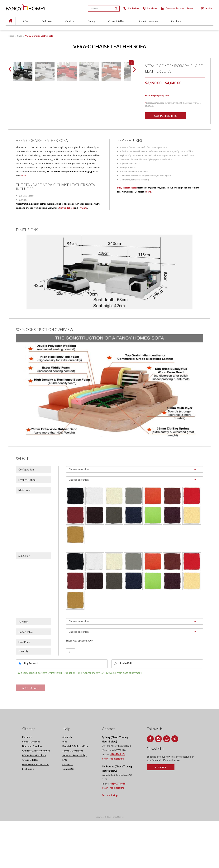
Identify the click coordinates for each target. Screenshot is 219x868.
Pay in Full (126, 710)
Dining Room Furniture (34, 802)
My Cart (207, 8)
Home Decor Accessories (36, 811)
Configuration (26, 516)
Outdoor (70, 21)
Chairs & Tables (116, 21)
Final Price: (24, 689)
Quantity (23, 698)
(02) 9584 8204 (117, 801)
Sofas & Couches (31, 788)
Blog (65, 788)
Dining (91, 21)
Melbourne (28, 816)
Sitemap (29, 776)
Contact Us (68, 816)
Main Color (25, 537)
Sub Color (24, 603)
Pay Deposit (31, 710)
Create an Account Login (177, 8)
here (23, 222)
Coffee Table (26, 679)
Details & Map (110, 842)
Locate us (150, 8)
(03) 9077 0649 (117, 830)
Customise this (166, 116)
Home (11, 36)
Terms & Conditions (73, 797)
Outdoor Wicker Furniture (36, 797)
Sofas (25, 21)
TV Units (83, 254)
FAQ (65, 807)
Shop (20, 36)
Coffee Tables (66, 254)
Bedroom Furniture (32, 793)
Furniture (176, 21)
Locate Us (68, 811)
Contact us (131, 8)
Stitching (23, 668)
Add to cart (31, 735)
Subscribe (161, 814)
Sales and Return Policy (74, 802)
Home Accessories (148, 21)
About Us (67, 784)
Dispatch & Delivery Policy (76, 793)
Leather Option (27, 527)
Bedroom (47, 21)
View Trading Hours (113, 806)
